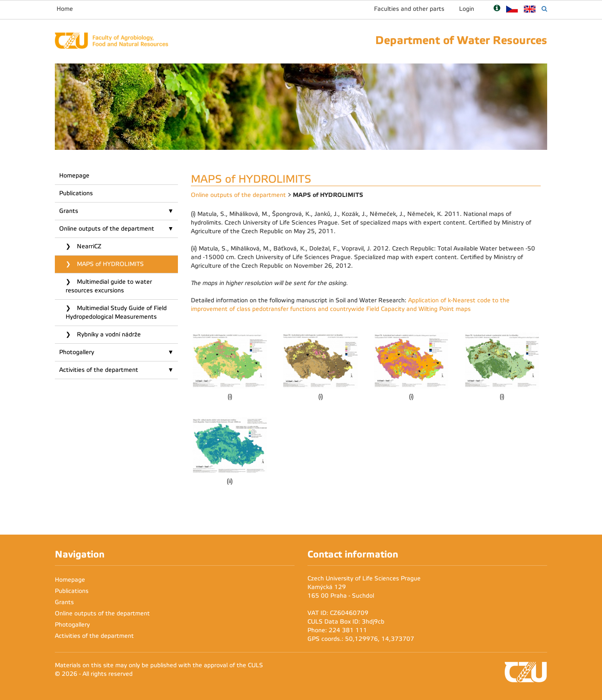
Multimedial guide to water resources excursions (109, 286)
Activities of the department (99, 370)
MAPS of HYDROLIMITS (109, 264)
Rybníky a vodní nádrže (108, 334)
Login (467, 9)
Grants (69, 211)
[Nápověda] (497, 9)
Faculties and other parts (409, 9)
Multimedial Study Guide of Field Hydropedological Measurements (116, 312)
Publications (76, 193)
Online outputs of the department (107, 229)
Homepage (74, 176)
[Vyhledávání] (544, 9)
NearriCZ (88, 246)
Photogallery (77, 352)
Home (65, 9)
